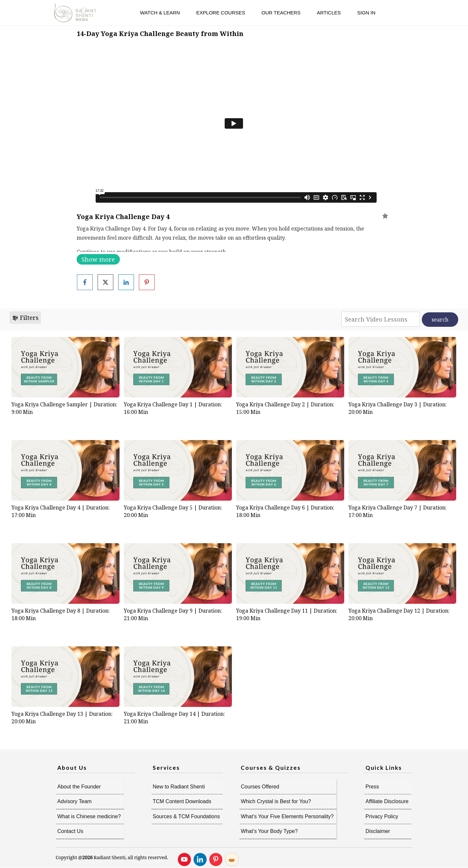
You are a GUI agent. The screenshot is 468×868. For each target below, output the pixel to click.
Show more (98, 259)
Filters (25, 318)
